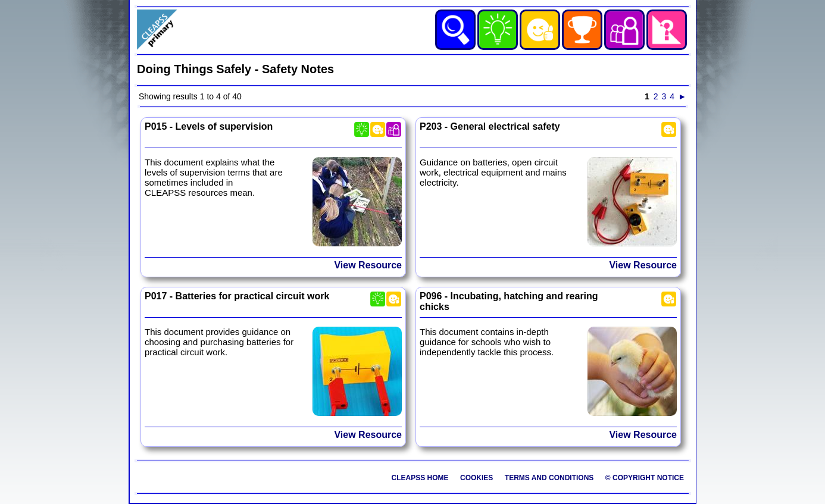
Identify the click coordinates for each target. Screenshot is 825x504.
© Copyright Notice (645, 478)
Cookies (476, 478)
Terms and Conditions (549, 478)
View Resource (368, 265)
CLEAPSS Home (420, 478)
